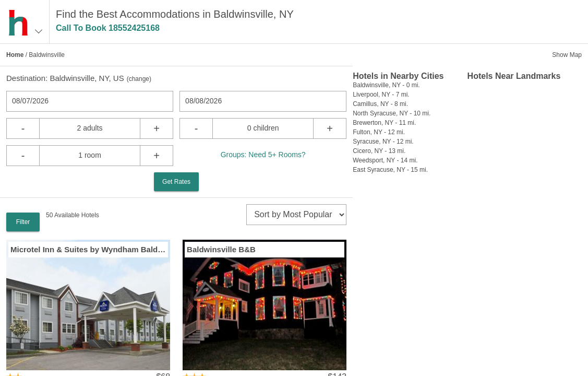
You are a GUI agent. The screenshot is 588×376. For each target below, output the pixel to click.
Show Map (567, 55)
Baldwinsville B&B (221, 249)
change (139, 79)
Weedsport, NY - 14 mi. (385, 160)
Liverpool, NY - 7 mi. (381, 95)
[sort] (296, 215)
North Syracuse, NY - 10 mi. (392, 113)
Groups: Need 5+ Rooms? (263, 155)
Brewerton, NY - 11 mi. (384, 123)
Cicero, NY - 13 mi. (379, 151)
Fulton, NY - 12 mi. (379, 132)
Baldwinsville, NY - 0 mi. (386, 85)
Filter (23, 222)
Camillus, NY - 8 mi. (380, 104)
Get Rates (176, 182)
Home (15, 55)
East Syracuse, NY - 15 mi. (390, 170)
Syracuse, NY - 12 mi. (383, 142)
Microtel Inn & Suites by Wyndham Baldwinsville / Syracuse (88, 249)
